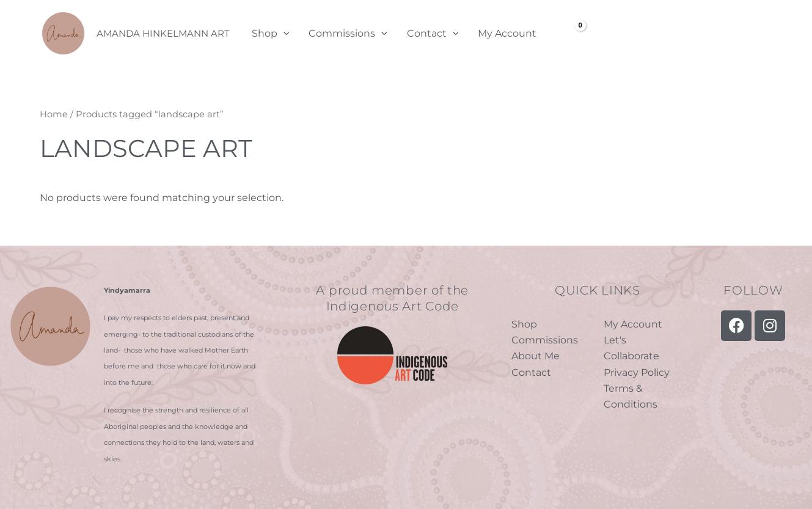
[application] (283, 34)
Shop (271, 34)
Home (54, 114)
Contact (433, 34)
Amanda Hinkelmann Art (163, 33)
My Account (507, 33)
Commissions (348, 34)
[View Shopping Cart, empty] (571, 33)
